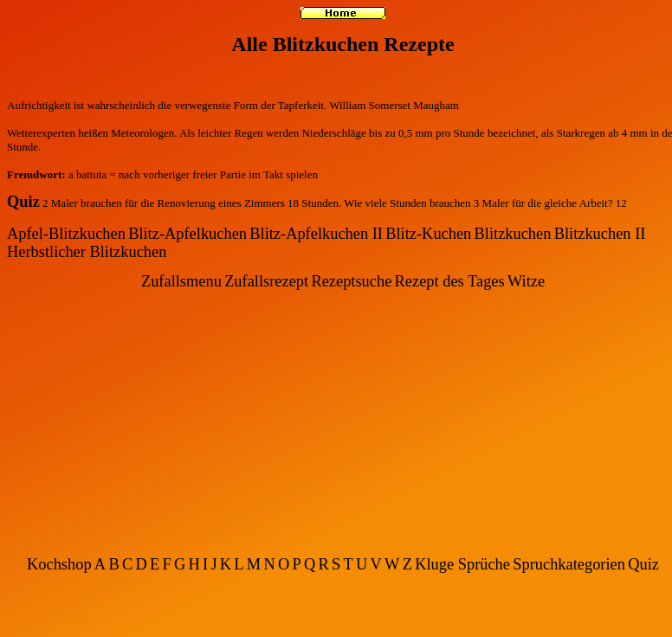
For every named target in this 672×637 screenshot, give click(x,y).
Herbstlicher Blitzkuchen (87, 252)
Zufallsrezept (266, 281)
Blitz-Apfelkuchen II (316, 234)
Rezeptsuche (351, 281)
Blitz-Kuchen (428, 234)
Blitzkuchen (513, 234)
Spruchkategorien (569, 564)
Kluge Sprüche (462, 564)
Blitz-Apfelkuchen (187, 234)
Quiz (23, 202)
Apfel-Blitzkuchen (66, 234)
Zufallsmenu (181, 281)
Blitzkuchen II (600, 234)
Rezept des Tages (450, 281)
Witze (526, 281)
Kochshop (59, 564)
